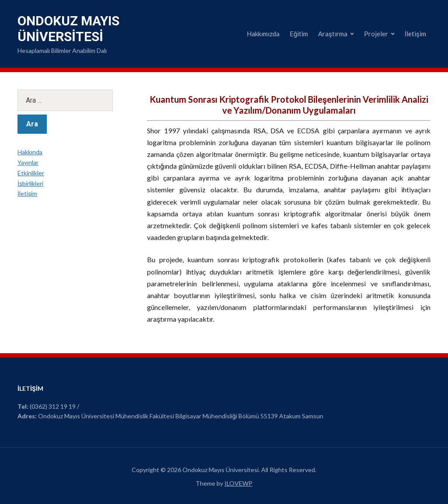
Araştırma (333, 34)
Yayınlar (28, 162)
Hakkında (30, 152)
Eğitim (299, 34)
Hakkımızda (263, 34)
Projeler (376, 34)
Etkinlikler (31, 173)
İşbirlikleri (30, 183)
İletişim (415, 34)
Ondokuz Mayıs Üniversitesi (68, 29)
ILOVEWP (238, 483)
